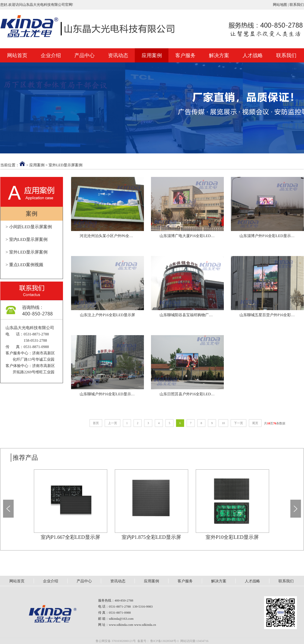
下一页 (238, 423)
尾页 (255, 423)
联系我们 (297, 5)
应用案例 (152, 55)
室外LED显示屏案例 (66, 165)
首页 (96, 423)
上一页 (113, 423)
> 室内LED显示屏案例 (27, 239)
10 (223, 423)
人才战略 (253, 55)
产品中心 (84, 55)
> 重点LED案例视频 (24, 265)
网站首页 (17, 55)
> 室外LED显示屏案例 (27, 252)
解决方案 (219, 55)
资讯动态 (118, 55)
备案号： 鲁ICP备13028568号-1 (158, 641)
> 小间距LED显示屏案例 (29, 227)
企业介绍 (51, 55)
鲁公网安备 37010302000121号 (116, 641)
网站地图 (280, 5)
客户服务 (185, 55)
